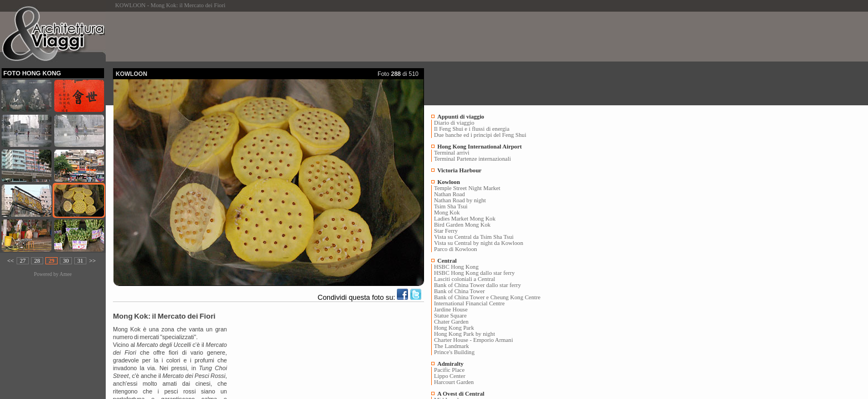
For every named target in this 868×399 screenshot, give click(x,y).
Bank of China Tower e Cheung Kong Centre (487, 297)
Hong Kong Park (454, 328)
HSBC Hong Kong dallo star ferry (474, 273)
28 (37, 261)
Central (447, 261)
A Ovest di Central (461, 394)
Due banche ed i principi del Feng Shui (480, 135)
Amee (65, 274)
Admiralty (450, 364)
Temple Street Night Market (467, 188)
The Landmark (451, 346)
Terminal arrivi (452, 153)
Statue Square (450, 316)
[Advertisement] (314, 37)
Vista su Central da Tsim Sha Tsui (474, 237)
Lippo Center (450, 376)
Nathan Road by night (460, 200)
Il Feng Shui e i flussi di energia (472, 129)
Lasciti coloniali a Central (464, 279)
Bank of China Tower (459, 291)
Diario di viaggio (454, 123)
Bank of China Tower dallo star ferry (477, 285)
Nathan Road (449, 194)
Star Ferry (446, 231)
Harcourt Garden (454, 382)
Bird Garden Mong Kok (462, 225)
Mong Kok (447, 213)
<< (11, 261)
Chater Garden (451, 322)
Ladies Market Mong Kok (465, 219)
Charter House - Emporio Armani (474, 340)
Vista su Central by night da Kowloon (479, 243)
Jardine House (451, 310)
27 (23, 261)
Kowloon (449, 182)
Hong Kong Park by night (464, 334)
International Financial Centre (469, 303)
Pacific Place (449, 370)
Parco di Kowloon (456, 249)
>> (92, 261)
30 (66, 261)
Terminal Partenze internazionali (472, 159)
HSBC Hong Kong (456, 267)
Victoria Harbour (459, 170)
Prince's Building (454, 352)
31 (81, 261)
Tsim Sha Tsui (451, 206)
